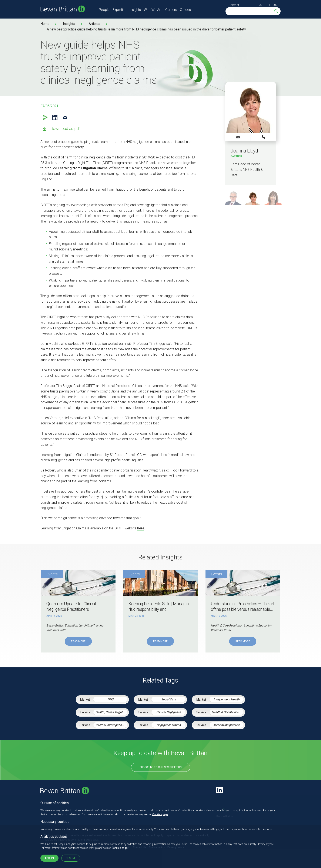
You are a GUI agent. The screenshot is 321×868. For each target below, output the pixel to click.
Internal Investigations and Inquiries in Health (111, 725)
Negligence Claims (169, 725)
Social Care (169, 699)
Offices (185, 10)
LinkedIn (55, 117)
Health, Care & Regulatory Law (111, 712)
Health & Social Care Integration (228, 712)
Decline (71, 858)
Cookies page (160, 814)
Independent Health (227, 699)
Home (45, 24)
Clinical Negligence (169, 712)
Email (65, 117)
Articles (94, 24)
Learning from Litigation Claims (83, 168)
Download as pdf (65, 129)
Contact (234, 5)
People (104, 10)
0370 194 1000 (268, 5)
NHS (110, 699)
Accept (49, 858)
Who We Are (153, 10)
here (141, 528)
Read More (78, 641)
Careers (171, 10)
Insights (135, 10)
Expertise (119, 10)
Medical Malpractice (227, 725)
